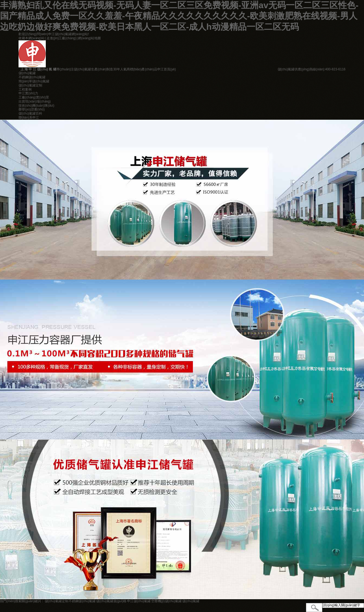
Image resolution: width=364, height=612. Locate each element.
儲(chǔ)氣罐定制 (30, 85)
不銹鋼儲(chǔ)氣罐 (32, 77)
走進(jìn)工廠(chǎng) (61, 38)
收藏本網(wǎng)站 (32, 38)
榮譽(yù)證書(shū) (32, 109)
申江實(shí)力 (28, 93)
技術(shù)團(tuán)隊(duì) (36, 106)
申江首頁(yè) (167, 69)
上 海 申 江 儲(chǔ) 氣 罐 (37, 69)
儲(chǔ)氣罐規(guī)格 (111, 601)
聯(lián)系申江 (29, 118)
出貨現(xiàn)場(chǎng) (35, 101)
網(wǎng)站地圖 (89, 38)
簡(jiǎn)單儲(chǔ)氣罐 (34, 81)
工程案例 (25, 89)
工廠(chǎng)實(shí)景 (34, 97)
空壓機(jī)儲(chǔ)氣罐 (167, 601)
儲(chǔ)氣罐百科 (30, 113)
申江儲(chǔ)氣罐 (139, 601)
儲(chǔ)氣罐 (27, 73)
